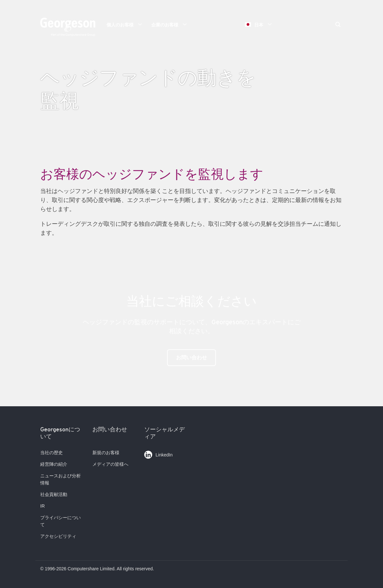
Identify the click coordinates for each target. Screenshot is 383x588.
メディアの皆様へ (110, 464)
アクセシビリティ (58, 536)
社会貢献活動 (54, 494)
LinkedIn (158, 453)
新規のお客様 (106, 453)
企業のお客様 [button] (171, 24)
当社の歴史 (51, 453)
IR (42, 506)
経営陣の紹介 (54, 464)
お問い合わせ (191, 358)
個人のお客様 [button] (126, 24)
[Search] (338, 25)
